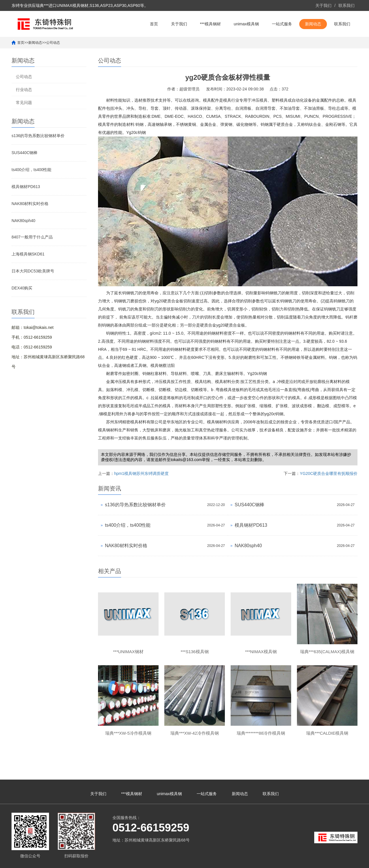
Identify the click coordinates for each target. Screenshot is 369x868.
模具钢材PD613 (26, 187)
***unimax (302, 861)
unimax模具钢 (246, 24)
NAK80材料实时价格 (30, 204)
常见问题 (24, 103)
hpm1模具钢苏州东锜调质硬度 (141, 473)
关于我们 (323, 5)
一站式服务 (282, 24)
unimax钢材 (322, 861)
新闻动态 (313, 24)
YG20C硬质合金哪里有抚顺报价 (329, 473)
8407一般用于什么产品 (32, 237)
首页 (154, 24)
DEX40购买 (22, 288)
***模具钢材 (210, 24)
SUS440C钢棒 (25, 153)
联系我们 (347, 5)
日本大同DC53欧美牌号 (33, 271)
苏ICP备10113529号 (164, 861)
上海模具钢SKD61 (28, 254)
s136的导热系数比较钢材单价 (38, 136)
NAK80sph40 (23, 221)
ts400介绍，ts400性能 (32, 170)
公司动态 (53, 43)
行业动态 (24, 90)
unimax (287, 861)
